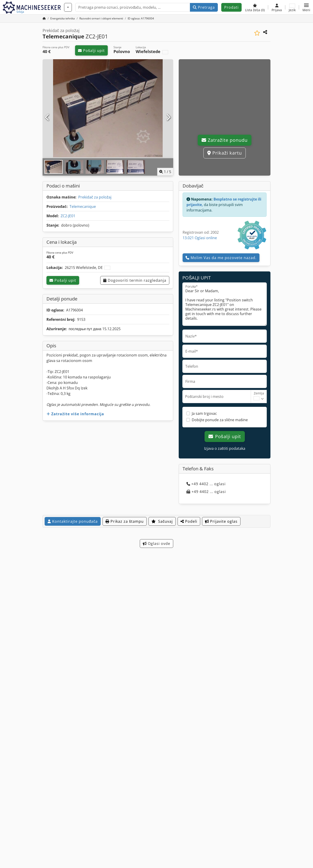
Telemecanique (83, 206)
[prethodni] (47, 118)
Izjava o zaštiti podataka (225, 448)
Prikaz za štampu (125, 521)
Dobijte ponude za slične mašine (220, 420)
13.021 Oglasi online (200, 238)
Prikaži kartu (225, 153)
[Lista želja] (255, 7)
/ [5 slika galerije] (165, 172)
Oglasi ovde (156, 544)
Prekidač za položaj (95, 197)
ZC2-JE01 (68, 216)
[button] (306, 7)
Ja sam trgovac (204, 413)
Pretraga (204, 7)
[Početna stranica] (44, 18)
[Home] (63, 18)
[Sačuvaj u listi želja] (257, 33)
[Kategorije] (68, 7)
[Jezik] (292, 7)
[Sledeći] (168, 118)
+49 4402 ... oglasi (206, 484)
